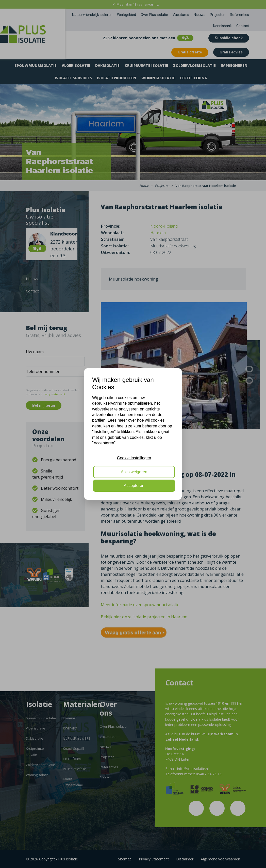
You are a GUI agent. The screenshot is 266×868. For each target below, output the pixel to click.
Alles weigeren (134, 472)
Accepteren (134, 486)
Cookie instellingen (134, 458)
